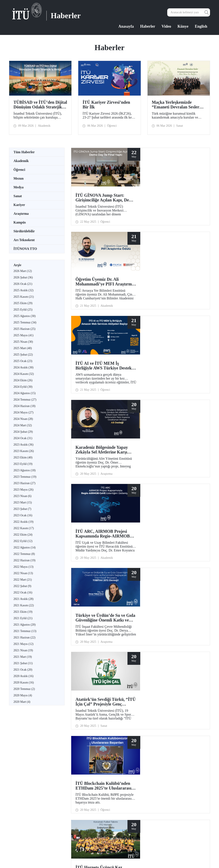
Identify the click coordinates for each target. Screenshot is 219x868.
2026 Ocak (23, 284)
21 (111, 604)
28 (150, 604)
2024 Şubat (23, 432)
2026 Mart (23, 271)
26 (139, 604)
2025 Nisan (23, 342)
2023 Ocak (23, 515)
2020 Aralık (23, 676)
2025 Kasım (24, 297)
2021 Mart (23, 657)
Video (166, 26)
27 (145, 604)
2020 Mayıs (23, 695)
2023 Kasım (24, 451)
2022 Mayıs (23, 567)
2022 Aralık (23, 522)
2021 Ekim (23, 612)
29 (156, 604)
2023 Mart (23, 502)
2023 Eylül (23, 464)
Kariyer (19, 205)
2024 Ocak (23, 438)
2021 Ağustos (24, 625)
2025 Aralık (23, 290)
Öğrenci (19, 170)
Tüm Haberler (24, 152)
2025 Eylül (23, 310)
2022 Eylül (23, 541)
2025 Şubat (23, 355)
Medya (18, 187)
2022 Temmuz (24, 554)
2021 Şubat (23, 663)
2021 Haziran (24, 637)
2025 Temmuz (25, 322)
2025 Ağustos (24, 316)
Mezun (18, 178)
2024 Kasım (24, 374)
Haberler (148, 26)
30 (161, 604)
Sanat (18, 196)
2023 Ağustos (24, 470)
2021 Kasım (24, 605)
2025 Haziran (24, 329)
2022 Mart (23, 580)
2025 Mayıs (23, 335)
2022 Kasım (24, 528)
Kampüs (20, 222)
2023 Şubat (22, 509)
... (106, 604)
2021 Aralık (23, 599)
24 (128, 604)
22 (117, 604)
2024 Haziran (24, 406)
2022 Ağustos (24, 547)
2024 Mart (23, 425)
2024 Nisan (23, 419)
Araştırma (21, 214)
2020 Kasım (24, 683)
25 (133, 604)
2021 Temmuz (25, 631)
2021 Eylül (23, 618)
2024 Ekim (23, 380)
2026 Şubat (23, 277)
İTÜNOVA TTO (25, 249)
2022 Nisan (23, 573)
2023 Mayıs (23, 490)
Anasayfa (126, 26)
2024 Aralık (23, 367)
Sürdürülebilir (24, 231)
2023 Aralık (23, 445)
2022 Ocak (23, 592)
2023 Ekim (23, 457)
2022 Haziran (24, 560)
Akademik (21, 161)
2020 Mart (22, 702)
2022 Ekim (23, 535)
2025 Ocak (23, 361)
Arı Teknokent (24, 240)
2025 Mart (23, 348)
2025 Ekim (23, 303)
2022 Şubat (22, 586)
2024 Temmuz (25, 400)
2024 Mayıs (23, 412)
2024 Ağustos (24, 393)
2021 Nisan (23, 650)
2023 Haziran (24, 483)
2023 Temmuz (25, 477)
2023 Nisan (22, 496)
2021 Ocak (23, 670)
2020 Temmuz (24, 689)
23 (122, 604)
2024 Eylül (23, 387)
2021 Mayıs (23, 644)
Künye (183, 26)
